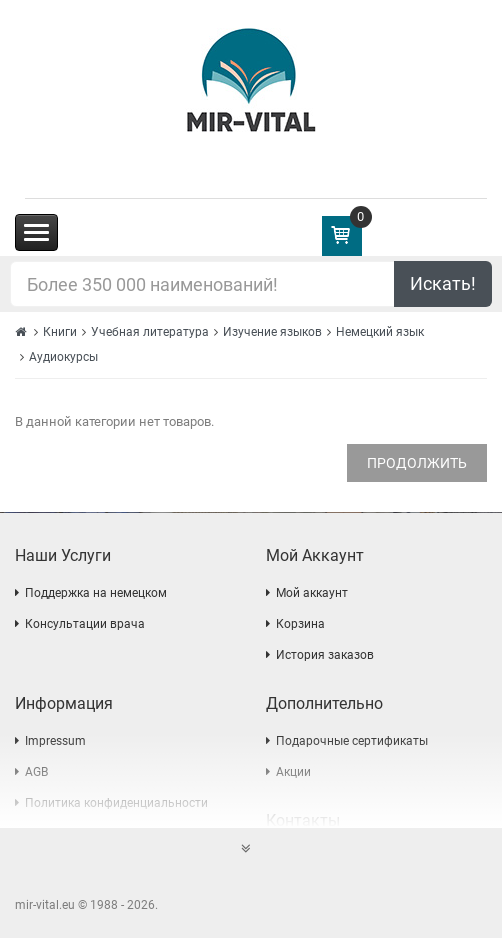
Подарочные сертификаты (352, 741)
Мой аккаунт (312, 593)
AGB (36, 772)
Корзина (300, 624)
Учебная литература (150, 332)
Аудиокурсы (63, 357)
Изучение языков (272, 332)
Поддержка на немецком (96, 593)
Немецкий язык (380, 332)
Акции (293, 772)
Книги (60, 332)
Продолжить (417, 463)
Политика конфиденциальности (116, 803)
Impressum (55, 741)
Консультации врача (85, 624)
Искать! (443, 283)
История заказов (325, 655)
